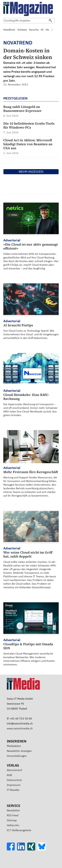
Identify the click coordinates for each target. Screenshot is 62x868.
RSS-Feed (13, 815)
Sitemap (12, 820)
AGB (9, 775)
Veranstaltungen (17, 756)
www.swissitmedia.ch (20, 728)
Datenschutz (14, 780)
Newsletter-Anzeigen (19, 751)
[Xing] (32, 849)
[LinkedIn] (22, 849)
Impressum (14, 785)
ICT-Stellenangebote (19, 830)
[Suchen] (50, 21)
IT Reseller (13, 790)
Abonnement (14, 770)
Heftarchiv (13, 825)
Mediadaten (14, 746)
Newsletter (13, 810)
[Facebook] (12, 849)
